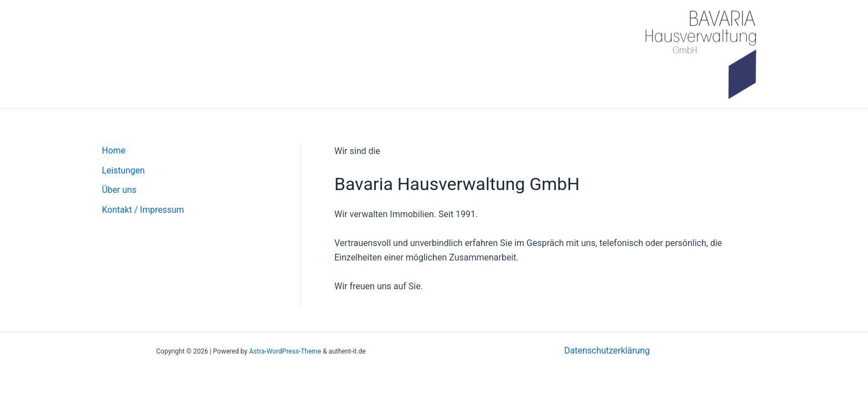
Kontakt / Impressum (143, 210)
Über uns (119, 190)
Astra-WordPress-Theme (285, 351)
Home (114, 150)
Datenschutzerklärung (607, 351)
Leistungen (123, 170)
